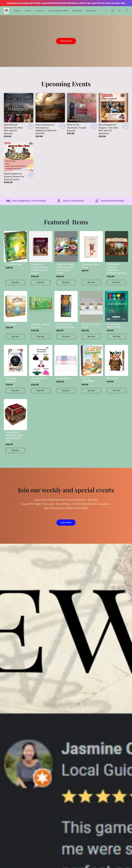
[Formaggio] (15, 316)
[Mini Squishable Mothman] (41, 370)
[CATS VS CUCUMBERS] (91, 370)
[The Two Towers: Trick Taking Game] (66, 316)
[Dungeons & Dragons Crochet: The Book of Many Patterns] (41, 259)
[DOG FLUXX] (117, 370)
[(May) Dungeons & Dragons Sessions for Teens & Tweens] (19, 163)
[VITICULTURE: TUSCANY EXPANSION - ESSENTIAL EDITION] (117, 259)
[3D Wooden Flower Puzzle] (91, 259)
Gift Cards (77, 11)
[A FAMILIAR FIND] (15, 259)
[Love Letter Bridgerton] (15, 370)
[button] (6, 11)
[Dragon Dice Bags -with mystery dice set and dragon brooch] (66, 259)
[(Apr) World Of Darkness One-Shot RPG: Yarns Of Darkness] (19, 115)
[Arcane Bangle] (66, 370)
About (29, 11)
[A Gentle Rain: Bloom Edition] (117, 316)
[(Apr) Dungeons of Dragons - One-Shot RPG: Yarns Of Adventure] (113, 115)
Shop (17, 11)
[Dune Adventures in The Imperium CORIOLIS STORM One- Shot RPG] (50, 115)
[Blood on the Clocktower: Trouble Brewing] (82, 115)
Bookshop (90, 11)
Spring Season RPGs (59, 11)
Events (41, 11)
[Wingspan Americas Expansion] (41, 316)
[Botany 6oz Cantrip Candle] (91, 316)
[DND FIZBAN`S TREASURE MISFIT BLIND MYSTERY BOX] (15, 427)
